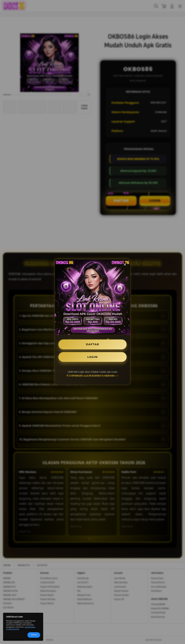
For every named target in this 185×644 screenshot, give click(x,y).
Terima (34, 635)
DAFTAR (92, 344)
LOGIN (93, 357)
